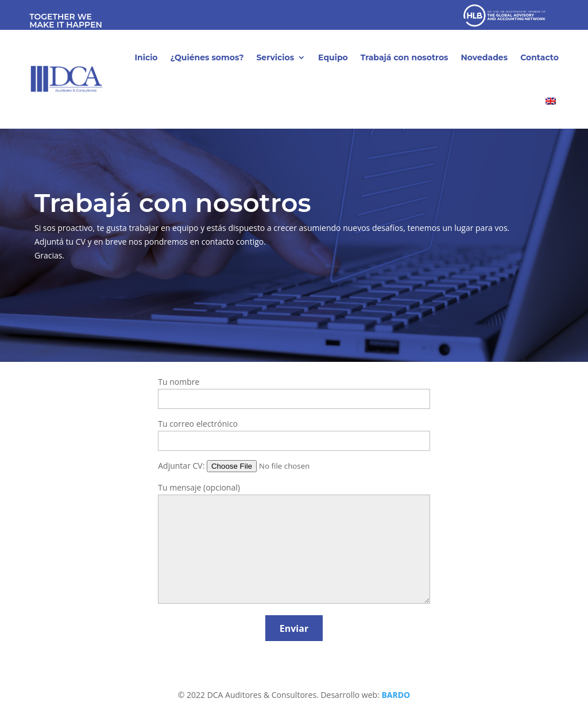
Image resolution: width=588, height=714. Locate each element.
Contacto (539, 57)
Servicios (275, 57)
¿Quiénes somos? (207, 57)
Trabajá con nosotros (405, 57)
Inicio (146, 57)
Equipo (333, 57)
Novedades (485, 57)
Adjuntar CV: (257, 466)
